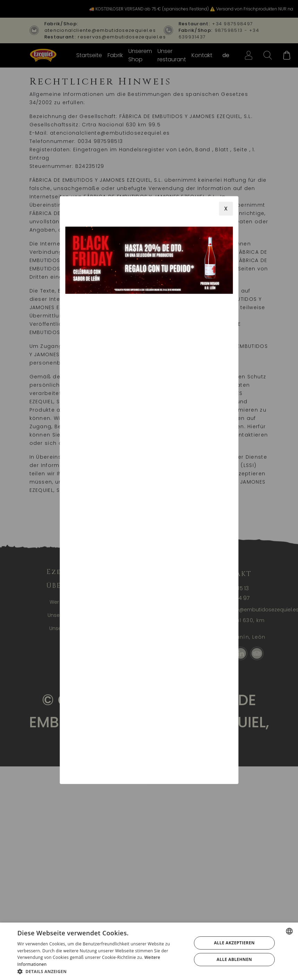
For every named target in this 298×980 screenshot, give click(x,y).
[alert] (149, 951)
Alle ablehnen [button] (234, 959)
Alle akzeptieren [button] (235, 943)
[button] (102, 971)
